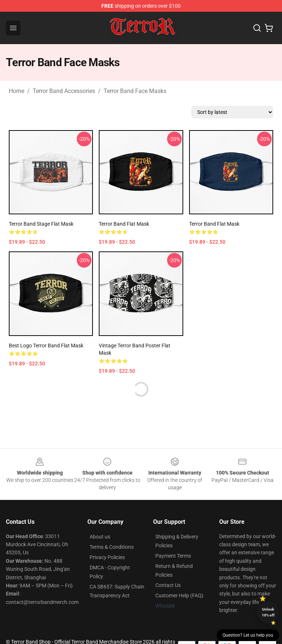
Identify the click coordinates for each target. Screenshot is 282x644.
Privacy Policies (107, 557)
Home (17, 91)
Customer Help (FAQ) (179, 595)
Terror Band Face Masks (135, 91)
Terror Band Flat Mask (124, 224)
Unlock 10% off (268, 612)
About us (100, 537)
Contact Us (168, 585)
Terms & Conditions (112, 547)
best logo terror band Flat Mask (46, 346)
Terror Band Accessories (64, 91)
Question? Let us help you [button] (248, 635)
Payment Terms (173, 556)
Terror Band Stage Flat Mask (41, 224)
